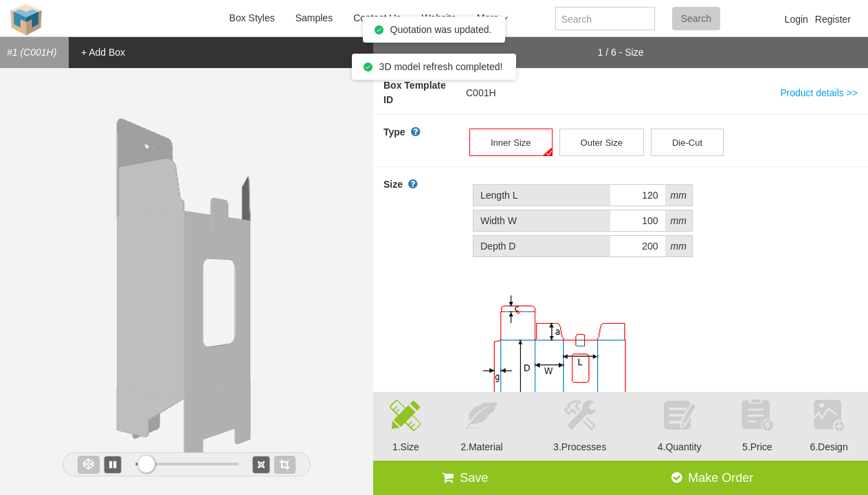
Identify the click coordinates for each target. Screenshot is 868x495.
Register (833, 19)
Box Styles (252, 18)
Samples (314, 18)
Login (797, 19)
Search (696, 19)
